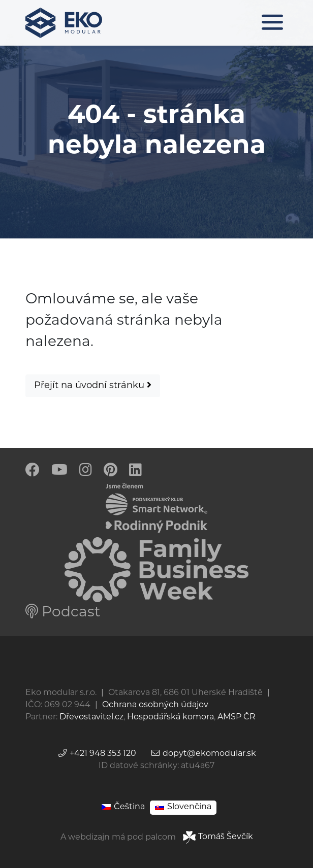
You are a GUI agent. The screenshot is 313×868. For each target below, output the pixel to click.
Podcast (63, 613)
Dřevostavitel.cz (91, 717)
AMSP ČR (237, 717)
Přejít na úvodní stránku (93, 385)
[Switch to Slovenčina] (183, 807)
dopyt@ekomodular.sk (203, 754)
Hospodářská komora (170, 717)
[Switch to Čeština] (123, 807)
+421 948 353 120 (97, 754)
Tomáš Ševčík (218, 837)
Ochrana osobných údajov (155, 705)
